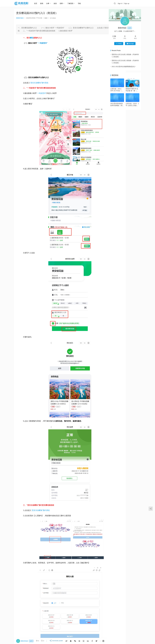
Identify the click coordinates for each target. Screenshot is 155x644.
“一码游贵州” (41, 93)
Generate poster (56, 641)
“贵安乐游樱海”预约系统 (39, 83)
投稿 (137, 4)
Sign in (122, 3)
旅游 (46, 18)
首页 (38, 3)
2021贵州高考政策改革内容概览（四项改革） (117, 105)
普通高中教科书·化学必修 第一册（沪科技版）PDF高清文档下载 (132, 90)
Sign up (129, 3)
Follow (119, 44)
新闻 (44, 3)
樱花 (32, 38)
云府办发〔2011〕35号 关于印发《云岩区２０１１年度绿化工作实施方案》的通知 (117, 90)
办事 (50, 3)
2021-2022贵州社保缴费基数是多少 (124, 67)
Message (130, 44)
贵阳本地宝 (20, 18)
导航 (82, 3)
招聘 (64, 3)
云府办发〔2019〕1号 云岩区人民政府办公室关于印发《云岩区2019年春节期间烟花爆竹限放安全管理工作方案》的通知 (132, 105)
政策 (58, 3)
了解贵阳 (73, 3)
